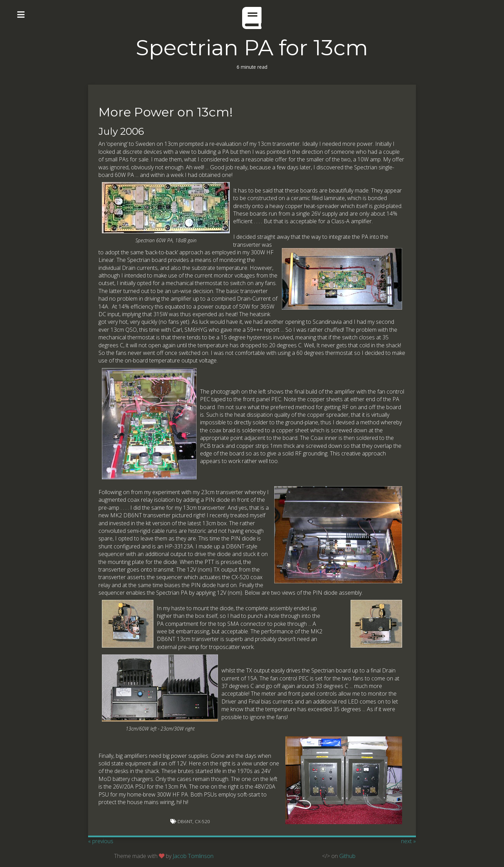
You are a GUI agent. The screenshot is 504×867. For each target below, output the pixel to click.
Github (347, 856)
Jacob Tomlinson (193, 856)
